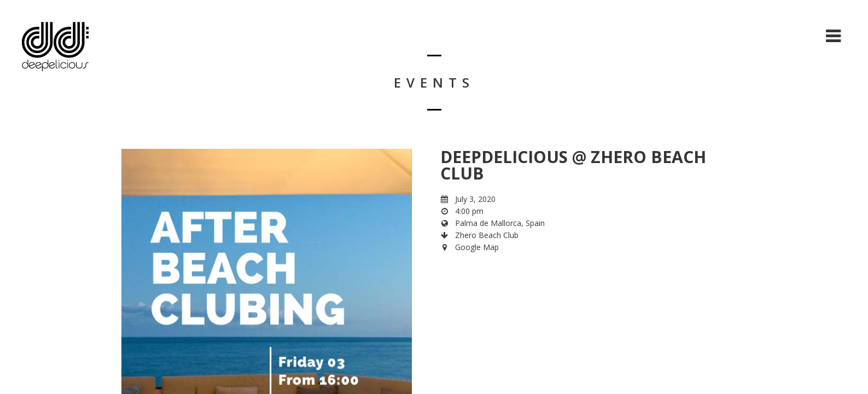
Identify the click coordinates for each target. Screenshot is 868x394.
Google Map (477, 247)
